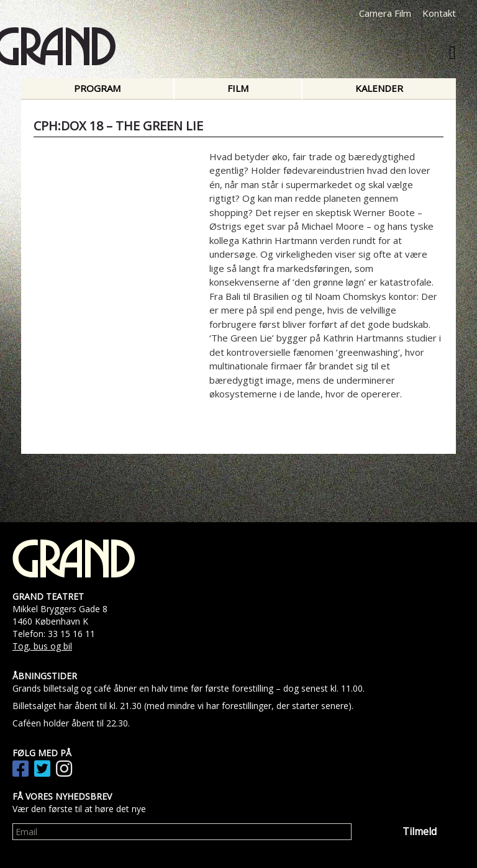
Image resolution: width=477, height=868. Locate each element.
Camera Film (385, 13)
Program (97, 88)
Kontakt (439, 13)
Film (238, 88)
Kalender (379, 88)
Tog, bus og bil (42, 646)
